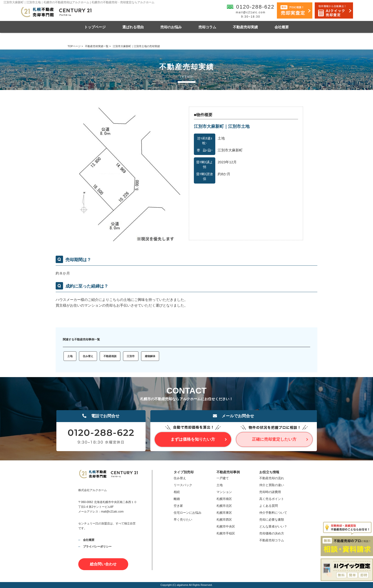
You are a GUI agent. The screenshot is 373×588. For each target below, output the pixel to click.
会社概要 (282, 27)
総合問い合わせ (103, 564)
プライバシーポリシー (97, 547)
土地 (70, 356)
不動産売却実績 (245, 27)
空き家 (178, 506)
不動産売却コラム (272, 540)
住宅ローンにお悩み (188, 513)
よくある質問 (269, 506)
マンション (224, 492)
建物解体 (150, 356)
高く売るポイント (272, 499)
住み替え (88, 356)
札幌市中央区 (226, 526)
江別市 (131, 356)
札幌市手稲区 (226, 533)
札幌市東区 (224, 513)
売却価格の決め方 (272, 533)
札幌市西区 (224, 520)
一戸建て (223, 478)
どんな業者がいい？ (273, 526)
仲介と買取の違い (272, 485)
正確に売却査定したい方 (274, 439)
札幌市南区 (224, 499)
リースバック (183, 485)
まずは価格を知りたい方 (193, 439)
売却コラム (207, 27)
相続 (177, 492)
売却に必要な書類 (272, 520)
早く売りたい (183, 520)
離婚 (177, 499)
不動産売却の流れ (272, 478)
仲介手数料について (273, 513)
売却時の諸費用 (270, 492)
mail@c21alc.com (251, 12)
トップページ (95, 27)
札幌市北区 (224, 506)
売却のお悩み (171, 27)
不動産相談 (110, 356)
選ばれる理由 (133, 27)
